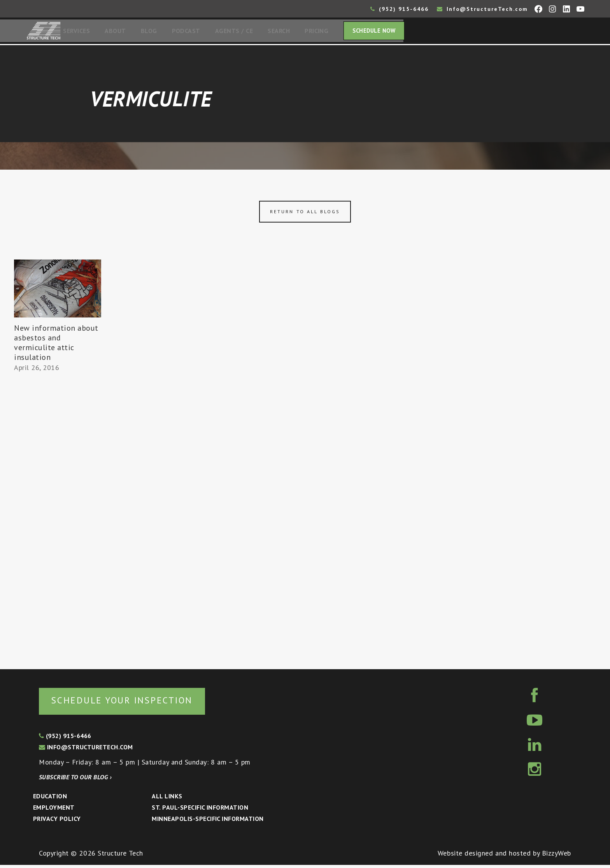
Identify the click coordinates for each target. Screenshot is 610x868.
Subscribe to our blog (75, 780)
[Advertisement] (58, 520)
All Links (167, 799)
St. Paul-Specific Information (200, 810)
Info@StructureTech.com (482, 9)
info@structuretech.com (86, 750)
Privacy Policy (57, 822)
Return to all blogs (305, 214)
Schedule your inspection (131, 703)
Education (50, 799)
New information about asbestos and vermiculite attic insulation (56, 345)
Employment (54, 810)
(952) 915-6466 (400, 9)
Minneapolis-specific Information (208, 822)
